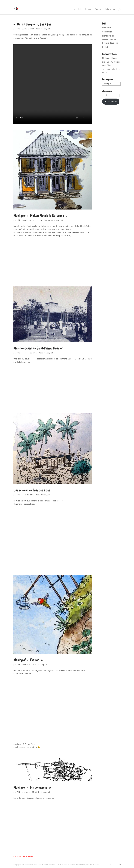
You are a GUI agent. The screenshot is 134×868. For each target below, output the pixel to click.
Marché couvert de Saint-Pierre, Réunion (38, 348)
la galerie (78, 9)
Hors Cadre (67, 2)
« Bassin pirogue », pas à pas (32, 24)
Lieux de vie (92, 2)
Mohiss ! (115, 58)
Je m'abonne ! (111, 101)
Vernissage (107, 32)
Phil (19, 29)
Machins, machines (113, 2)
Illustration (78, 2)
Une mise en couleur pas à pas (32, 490)
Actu (38, 29)
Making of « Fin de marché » (32, 787)
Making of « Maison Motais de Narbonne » (40, 215)
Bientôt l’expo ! (109, 36)
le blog (88, 9)
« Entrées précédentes (23, 856)
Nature (101, 2)
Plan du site (95, 865)
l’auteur (98, 9)
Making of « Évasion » (28, 660)
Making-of (45, 29)
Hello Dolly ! (107, 47)
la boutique (110, 9)
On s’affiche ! (108, 28)
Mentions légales (83, 865)
